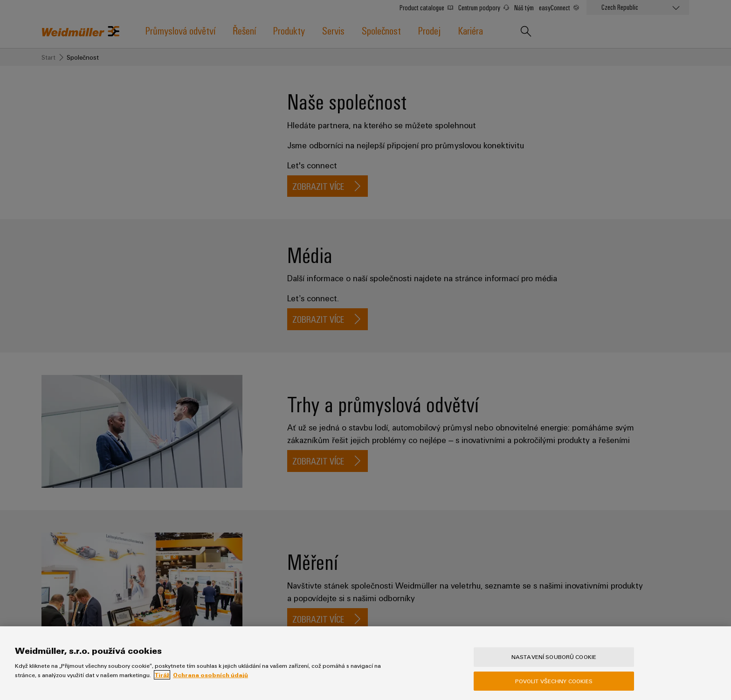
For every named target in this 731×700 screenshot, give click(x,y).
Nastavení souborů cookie (554, 657)
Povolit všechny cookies (554, 681)
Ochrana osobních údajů (210, 675)
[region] (365, 663)
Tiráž (162, 675)
